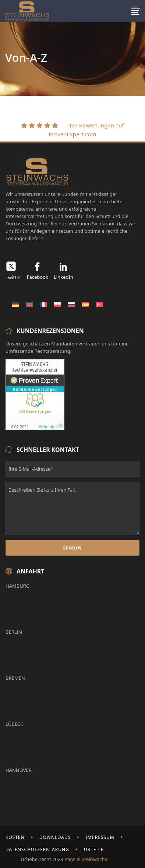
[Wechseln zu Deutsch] (15, 304)
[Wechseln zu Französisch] (43, 304)
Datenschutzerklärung (37, 849)
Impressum (100, 837)
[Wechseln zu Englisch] (29, 304)
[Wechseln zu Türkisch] (99, 304)
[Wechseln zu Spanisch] (85, 304)
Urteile (94, 849)
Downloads (55, 837)
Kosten (15, 837)
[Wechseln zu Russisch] (71, 304)
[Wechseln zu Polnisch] (57, 304)
